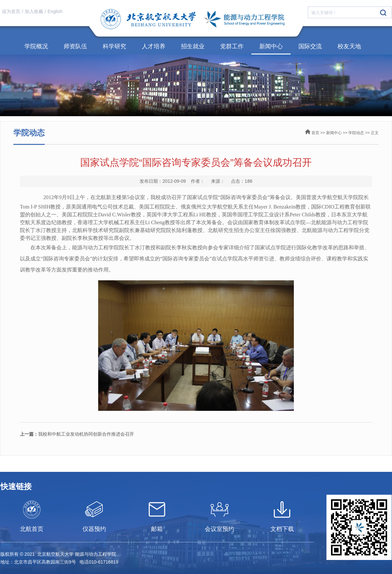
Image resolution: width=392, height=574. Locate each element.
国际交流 (310, 46)
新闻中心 (271, 46)
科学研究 (114, 46)
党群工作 (232, 46)
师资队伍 (75, 46)
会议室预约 (219, 529)
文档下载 (282, 529)
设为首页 (11, 11)
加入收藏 (34, 11)
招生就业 (193, 46)
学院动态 (356, 133)
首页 (315, 133)
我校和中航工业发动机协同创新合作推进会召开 (77, 434)
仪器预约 (94, 529)
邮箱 (157, 529)
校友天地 (349, 46)
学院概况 (36, 46)
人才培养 (154, 46)
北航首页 (32, 529)
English (55, 11)
